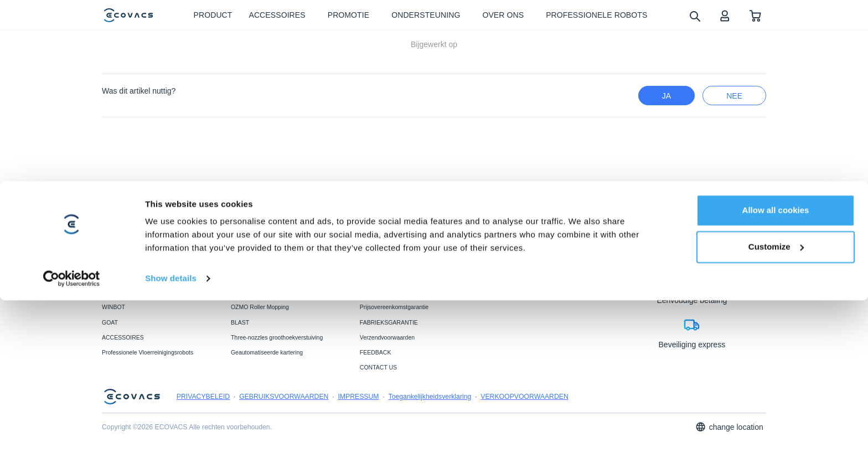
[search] (694, 16)
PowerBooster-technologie (265, 292)
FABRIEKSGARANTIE (389, 322)
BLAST (240, 322)
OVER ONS (504, 292)
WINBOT (113, 307)
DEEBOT (114, 292)
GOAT (110, 322)
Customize (776, 398)
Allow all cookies (776, 362)
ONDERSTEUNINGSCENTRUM (402, 292)
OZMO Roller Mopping (260, 307)
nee (734, 96)
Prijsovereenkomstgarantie (394, 307)
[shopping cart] (755, 15)
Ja (666, 96)
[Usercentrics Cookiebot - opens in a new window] (72, 430)
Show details (171, 430)
